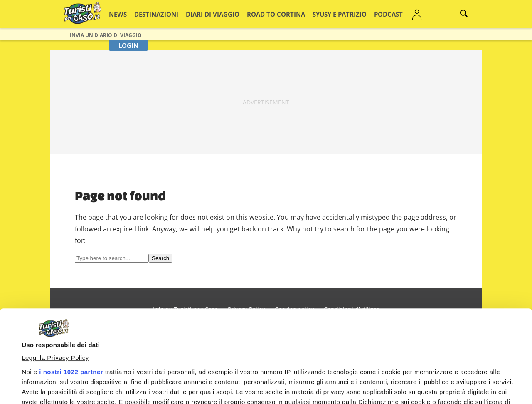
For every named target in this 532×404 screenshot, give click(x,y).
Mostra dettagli (44, 363)
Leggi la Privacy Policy (55, 271)
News (127, 14)
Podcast (354, 14)
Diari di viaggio (207, 14)
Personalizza (460, 383)
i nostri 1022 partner (71, 286)
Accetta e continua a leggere (337, 382)
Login (412, 14)
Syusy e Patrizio (313, 14)
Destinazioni (160, 14)
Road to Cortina (260, 14)
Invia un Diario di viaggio (106, 35)
